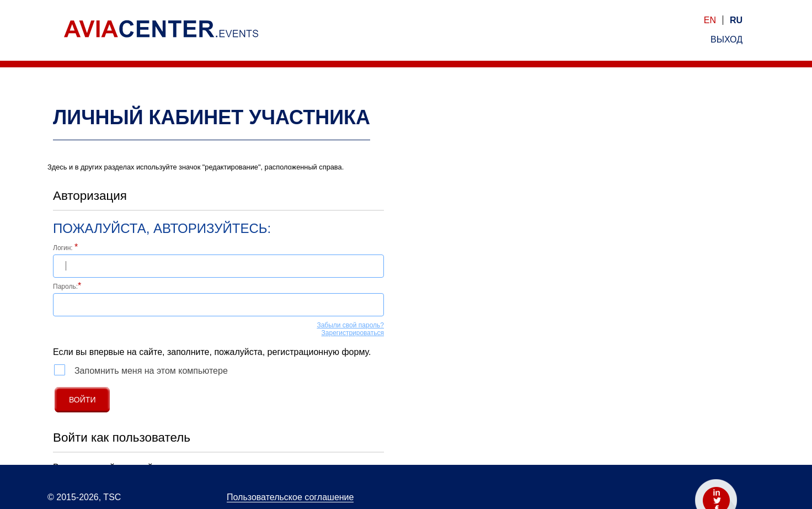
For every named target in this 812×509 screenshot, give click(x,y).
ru (736, 20)
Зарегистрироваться (353, 333)
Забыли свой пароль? (350, 325)
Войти (82, 400)
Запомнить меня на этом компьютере (141, 370)
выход (726, 39)
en (710, 20)
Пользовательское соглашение (290, 497)
